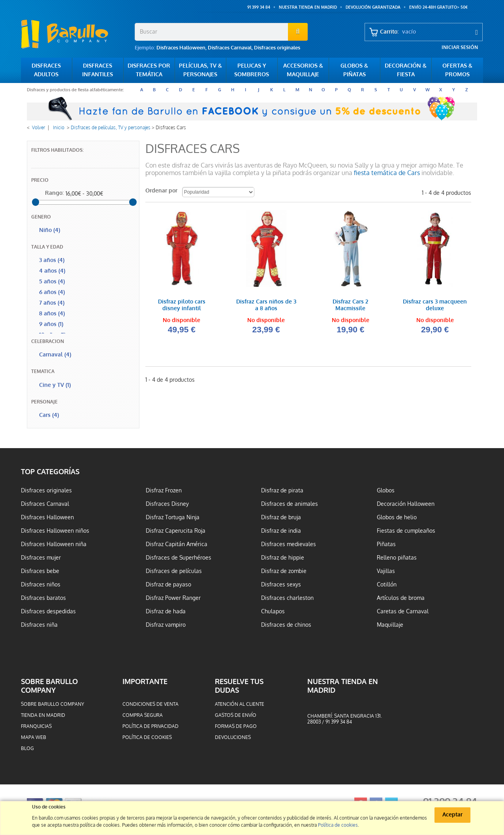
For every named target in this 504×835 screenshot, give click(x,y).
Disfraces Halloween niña (54, 544)
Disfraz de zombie (284, 571)
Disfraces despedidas (48, 611)
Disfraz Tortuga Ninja (173, 517)
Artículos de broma (401, 598)
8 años (52, 314)
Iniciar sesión (460, 47)
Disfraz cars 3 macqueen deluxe (435, 305)
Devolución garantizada (373, 7)
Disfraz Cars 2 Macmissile (350, 305)
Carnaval (55, 355)
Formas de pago (236, 726)
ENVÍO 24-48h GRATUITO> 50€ (438, 7)
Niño (50, 230)
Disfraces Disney (167, 504)
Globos (386, 490)
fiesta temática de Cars (387, 173)
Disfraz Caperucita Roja (176, 531)
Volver (39, 128)
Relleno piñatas (397, 558)
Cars (49, 415)
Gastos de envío (236, 715)
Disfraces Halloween (181, 48)
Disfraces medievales (289, 544)
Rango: (54, 193)
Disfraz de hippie (283, 558)
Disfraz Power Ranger (173, 598)
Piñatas (386, 544)
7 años (52, 303)
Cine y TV (55, 385)
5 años (52, 282)
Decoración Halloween (406, 504)
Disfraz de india (281, 531)
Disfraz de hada (166, 611)
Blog (27, 748)
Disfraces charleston (287, 598)
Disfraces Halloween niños (55, 531)
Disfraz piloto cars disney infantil (182, 305)
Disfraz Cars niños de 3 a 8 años (266, 305)
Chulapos (273, 611)
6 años (52, 292)
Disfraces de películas (174, 571)
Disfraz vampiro (166, 625)
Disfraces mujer (41, 558)
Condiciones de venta (150, 704)
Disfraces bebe (40, 571)
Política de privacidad (150, 726)
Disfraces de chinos (286, 625)
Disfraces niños (41, 584)
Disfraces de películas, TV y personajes (111, 128)
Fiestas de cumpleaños (406, 531)
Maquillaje (390, 625)
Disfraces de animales (290, 504)
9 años (51, 324)
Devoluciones (233, 737)
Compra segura (143, 715)
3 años (52, 260)
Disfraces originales (277, 48)
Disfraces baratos (43, 598)
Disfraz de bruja (281, 517)
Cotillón (387, 584)
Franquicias (36, 726)
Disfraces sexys (281, 584)
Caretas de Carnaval (403, 611)
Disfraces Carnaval (230, 48)
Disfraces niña (39, 625)
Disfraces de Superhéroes (179, 558)
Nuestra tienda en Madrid (308, 7)
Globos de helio (397, 517)
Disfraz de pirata (282, 490)
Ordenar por (161, 191)
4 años (52, 271)
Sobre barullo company (53, 704)
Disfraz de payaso (168, 584)
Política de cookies (147, 737)
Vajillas (386, 571)
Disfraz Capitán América (177, 544)
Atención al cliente (240, 704)
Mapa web (34, 737)
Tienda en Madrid (43, 715)
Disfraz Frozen (164, 490)
